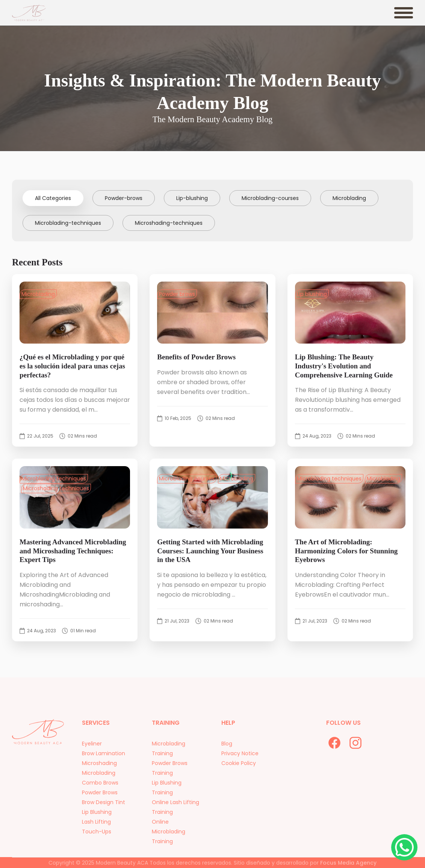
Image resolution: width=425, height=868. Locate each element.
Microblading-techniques (68, 223)
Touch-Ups (97, 839)
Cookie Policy (239, 770)
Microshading (99, 770)
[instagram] (355, 743)
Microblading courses (187, 479)
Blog (227, 751)
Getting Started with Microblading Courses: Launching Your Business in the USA (210, 551)
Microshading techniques (56, 488)
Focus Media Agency (348, 863)
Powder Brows (100, 800)
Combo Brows (100, 790)
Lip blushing (312, 294)
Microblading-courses (270, 198)
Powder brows (177, 294)
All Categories (53, 198)
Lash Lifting (96, 829)
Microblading (349, 198)
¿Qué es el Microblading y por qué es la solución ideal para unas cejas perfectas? (72, 366)
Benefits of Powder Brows (196, 357)
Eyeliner (92, 751)
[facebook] (334, 743)
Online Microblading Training (169, 839)
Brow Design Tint (104, 809)
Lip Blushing (97, 819)
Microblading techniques (54, 479)
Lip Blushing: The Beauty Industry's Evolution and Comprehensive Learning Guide (344, 366)
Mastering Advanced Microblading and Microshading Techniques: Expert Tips (73, 551)
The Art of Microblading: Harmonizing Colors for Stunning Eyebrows (346, 551)
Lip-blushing (192, 198)
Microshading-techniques (169, 223)
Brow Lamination (104, 760)
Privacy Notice (240, 760)
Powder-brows (124, 198)
